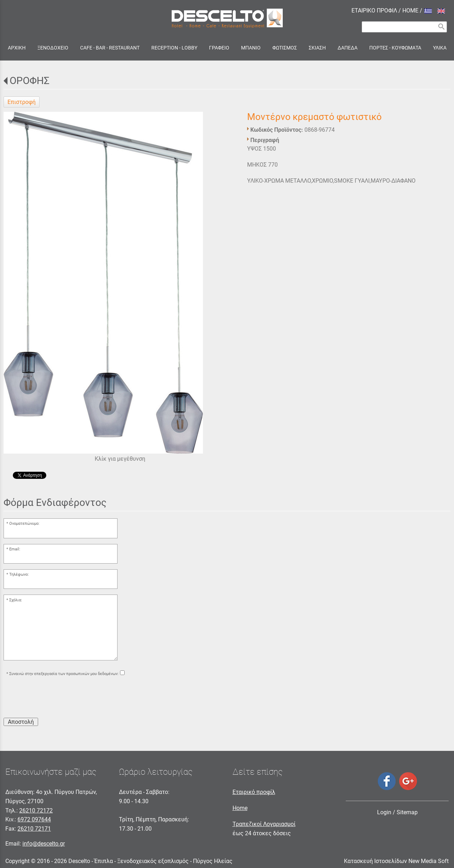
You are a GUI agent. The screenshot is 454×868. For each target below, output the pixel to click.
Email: (15, 549)
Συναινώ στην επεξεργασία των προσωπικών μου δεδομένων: (64, 674)
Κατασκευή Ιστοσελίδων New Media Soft (396, 861)
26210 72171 (34, 829)
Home (240, 808)
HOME (410, 11)
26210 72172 (36, 811)
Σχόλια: (16, 600)
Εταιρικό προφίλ (254, 792)
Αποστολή (21, 722)
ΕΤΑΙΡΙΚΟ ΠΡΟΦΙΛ (374, 11)
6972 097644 (34, 819)
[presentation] (58, 698)
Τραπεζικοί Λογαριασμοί (264, 824)
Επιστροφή (22, 102)
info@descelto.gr (44, 844)
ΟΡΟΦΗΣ (30, 81)
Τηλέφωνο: (19, 574)
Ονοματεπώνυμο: (24, 524)
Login (384, 812)
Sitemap (407, 812)
